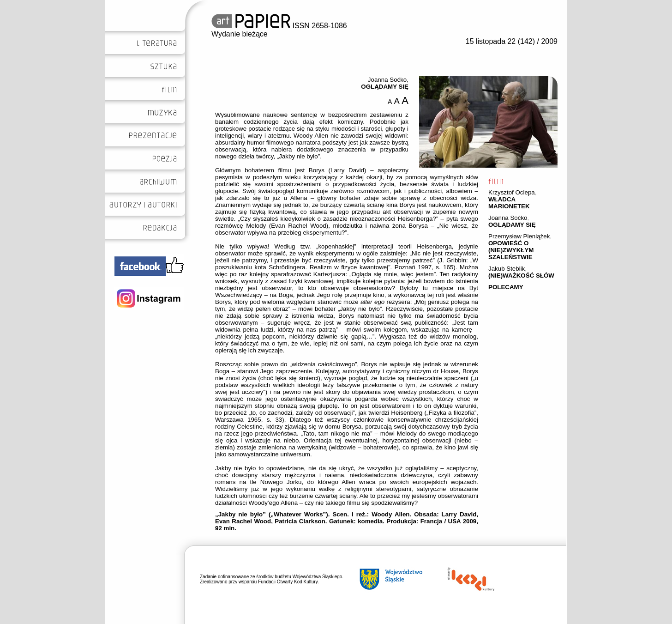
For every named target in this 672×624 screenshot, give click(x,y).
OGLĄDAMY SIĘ (512, 225)
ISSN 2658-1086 (279, 26)
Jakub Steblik (507, 269)
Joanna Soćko (508, 218)
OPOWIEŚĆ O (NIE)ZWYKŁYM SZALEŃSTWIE (511, 250)
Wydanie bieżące (240, 34)
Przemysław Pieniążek (519, 236)
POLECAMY (506, 287)
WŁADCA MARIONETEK (509, 203)
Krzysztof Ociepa (512, 192)
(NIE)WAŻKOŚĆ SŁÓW (521, 276)
